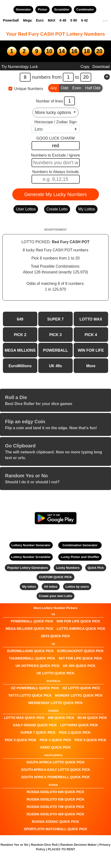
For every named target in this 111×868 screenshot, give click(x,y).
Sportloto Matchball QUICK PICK (56, 829)
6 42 (84, 20)
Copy (85, 67)
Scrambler (62, 9)
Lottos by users (77, 587)
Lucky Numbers (68, 568)
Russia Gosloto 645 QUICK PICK (56, 792)
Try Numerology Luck (20, 67)
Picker (42, 9)
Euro (40, 20)
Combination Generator (80, 545)
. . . (105, 20)
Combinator (85, 9)
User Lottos (26, 209)
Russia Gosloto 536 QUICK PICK (56, 799)
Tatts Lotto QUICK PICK (30, 695)
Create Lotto (57, 209)
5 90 (74, 20)
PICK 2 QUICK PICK (75, 733)
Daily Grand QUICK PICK (35, 725)
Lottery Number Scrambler (31, 557)
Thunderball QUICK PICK (32, 658)
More (91, 366)
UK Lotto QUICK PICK (56, 673)
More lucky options (54, 113)
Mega (27, 20)
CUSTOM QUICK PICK (55, 577)
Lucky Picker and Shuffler (80, 557)
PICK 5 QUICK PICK (90, 740)
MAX (52, 20)
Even (77, 88)
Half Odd (93, 88)
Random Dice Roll (45, 845)
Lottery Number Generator (31, 545)
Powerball (11, 20)
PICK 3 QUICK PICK (21, 740)
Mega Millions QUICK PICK (30, 629)
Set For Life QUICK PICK (80, 658)
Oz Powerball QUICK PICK (35, 688)
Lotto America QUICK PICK (81, 629)
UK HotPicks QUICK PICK (38, 666)
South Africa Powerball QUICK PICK (55, 777)
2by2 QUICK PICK (55, 636)
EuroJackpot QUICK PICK (80, 651)
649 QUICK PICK (61, 718)
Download (101, 67)
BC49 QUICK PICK (92, 718)
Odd (65, 88)
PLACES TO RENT (62, 849)
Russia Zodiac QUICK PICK (55, 822)
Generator (23, 9)
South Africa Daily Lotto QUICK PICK (55, 770)
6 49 (63, 20)
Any (54, 88)
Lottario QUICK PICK (79, 725)
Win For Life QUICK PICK (78, 621)
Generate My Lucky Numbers (55, 194)
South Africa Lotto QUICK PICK (55, 762)
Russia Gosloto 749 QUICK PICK (56, 807)
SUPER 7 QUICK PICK (38, 733)
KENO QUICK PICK (55, 747)
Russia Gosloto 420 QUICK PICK (56, 814)
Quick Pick (96, 568)
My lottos (29, 587)
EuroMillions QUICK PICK (31, 651)
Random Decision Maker (79, 845)
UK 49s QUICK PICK (79, 666)
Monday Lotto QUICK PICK (79, 695)
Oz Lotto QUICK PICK (81, 688)
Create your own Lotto (56, 596)
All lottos (51, 587)
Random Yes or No (14, 845)
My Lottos (87, 209)
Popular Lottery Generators (28, 568)
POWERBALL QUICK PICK (32, 621)
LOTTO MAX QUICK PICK (24, 718)
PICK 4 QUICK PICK (55, 740)
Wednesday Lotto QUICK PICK (55, 703)
